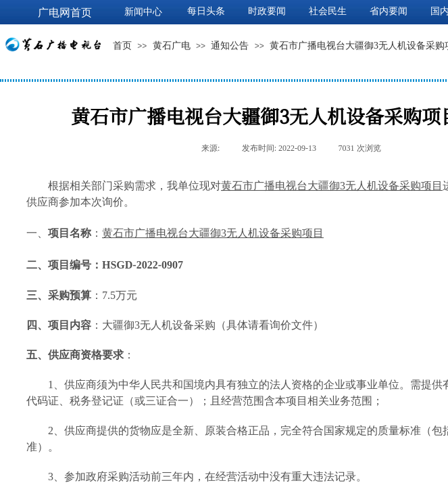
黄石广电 (172, 46)
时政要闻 (267, 11)
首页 (122, 46)
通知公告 (230, 46)
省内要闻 (389, 11)
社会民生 (328, 11)
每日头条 (206, 11)
